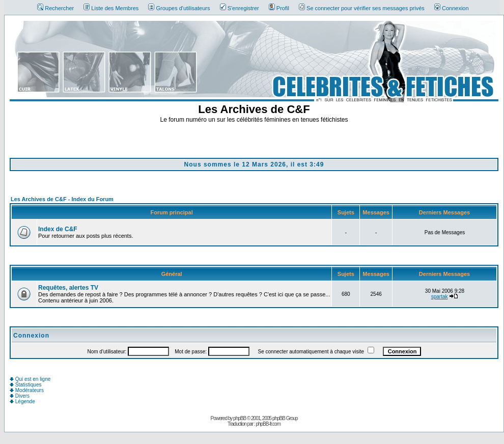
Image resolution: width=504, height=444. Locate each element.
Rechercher (55, 8)
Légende (22, 401)
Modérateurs (27, 390)
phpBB (240, 418)
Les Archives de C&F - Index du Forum (62, 199)
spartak (440, 297)
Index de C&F (58, 229)
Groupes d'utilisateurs (179, 8)
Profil (279, 8)
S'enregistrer (240, 8)
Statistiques (25, 385)
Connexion (452, 8)
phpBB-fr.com (268, 424)
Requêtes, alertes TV (68, 288)
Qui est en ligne (30, 379)
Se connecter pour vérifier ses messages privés (362, 8)
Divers (20, 396)
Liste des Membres (111, 8)
